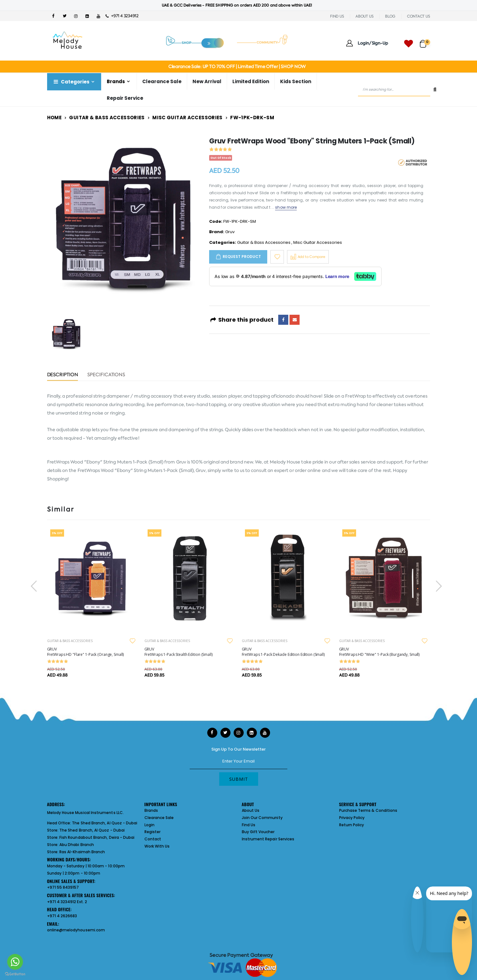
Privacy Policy (352, 818)
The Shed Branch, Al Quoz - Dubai (105, 823)
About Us (251, 810)
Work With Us (157, 846)
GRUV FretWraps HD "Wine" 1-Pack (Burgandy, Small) (379, 652)
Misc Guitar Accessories (187, 118)
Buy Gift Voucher (258, 832)
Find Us (249, 825)
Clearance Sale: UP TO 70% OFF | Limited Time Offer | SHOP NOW (237, 67)
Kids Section (296, 81)
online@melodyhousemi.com (76, 930)
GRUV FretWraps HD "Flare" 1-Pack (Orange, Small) (86, 652)
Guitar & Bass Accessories (107, 118)
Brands (116, 81)
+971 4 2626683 (62, 916)
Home (54, 118)
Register (153, 832)
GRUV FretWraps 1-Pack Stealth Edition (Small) (179, 652)
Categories (71, 82)
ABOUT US (364, 16)
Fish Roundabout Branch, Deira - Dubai (97, 837)
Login (149, 825)
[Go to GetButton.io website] (15, 974)
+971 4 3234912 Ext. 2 (67, 902)
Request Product (242, 257)
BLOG (390, 16)
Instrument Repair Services (268, 839)
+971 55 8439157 (63, 887)
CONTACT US (419, 16)
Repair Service (125, 98)
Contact (153, 839)
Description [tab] (63, 375)
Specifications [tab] (106, 375)
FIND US (337, 16)
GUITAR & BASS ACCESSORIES (70, 641)
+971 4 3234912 (122, 16)
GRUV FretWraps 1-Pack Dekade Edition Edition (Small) (283, 652)
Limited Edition (251, 81)
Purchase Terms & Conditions (368, 810)
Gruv (230, 232)
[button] (425, 41)
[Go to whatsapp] (15, 962)
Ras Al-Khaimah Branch (82, 852)
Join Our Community (262, 818)
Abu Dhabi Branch (77, 845)
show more (286, 207)
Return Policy (352, 825)
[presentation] (35, 586)
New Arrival (207, 81)
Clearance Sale (162, 81)
